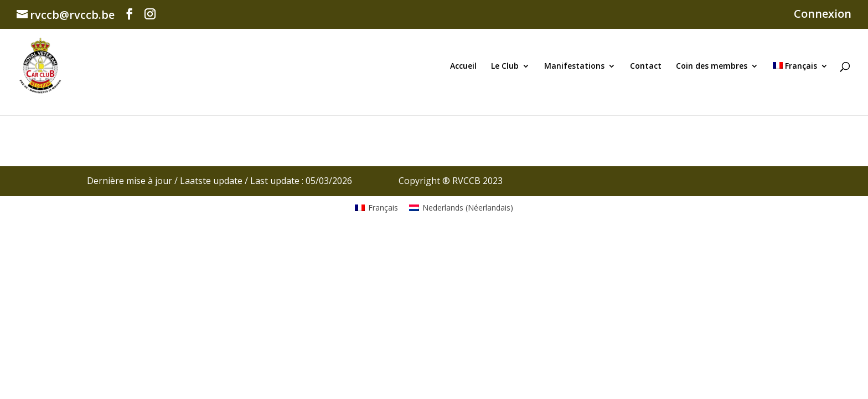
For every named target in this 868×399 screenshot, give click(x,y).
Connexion (823, 15)
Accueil (463, 66)
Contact (646, 66)
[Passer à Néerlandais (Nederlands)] (461, 208)
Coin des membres (712, 66)
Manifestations (574, 66)
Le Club (505, 66)
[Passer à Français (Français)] (376, 208)
